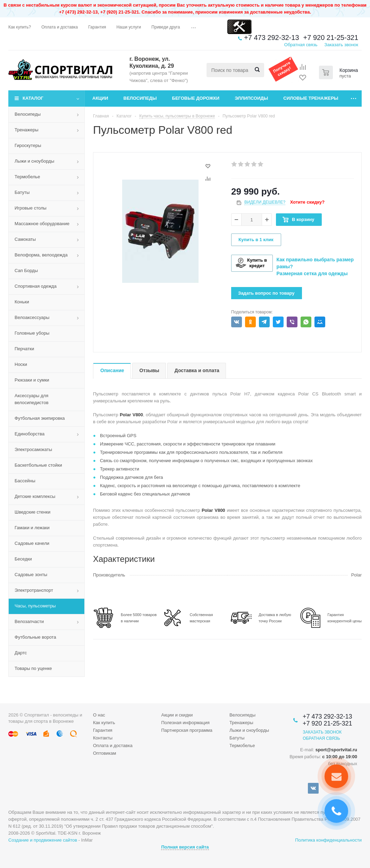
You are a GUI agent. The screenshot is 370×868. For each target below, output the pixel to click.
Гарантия (103, 730)
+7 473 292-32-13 (271, 38)
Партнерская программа (187, 730)
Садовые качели (32, 543)
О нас (99, 715)
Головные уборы (32, 333)
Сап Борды (26, 271)
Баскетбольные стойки (38, 465)
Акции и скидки (177, 715)
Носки (21, 364)
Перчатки (24, 349)
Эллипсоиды (251, 98)
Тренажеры (27, 130)
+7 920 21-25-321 (331, 38)
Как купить (104, 723)
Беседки (23, 559)
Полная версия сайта (185, 847)
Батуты (22, 192)
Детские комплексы (35, 496)
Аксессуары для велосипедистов (32, 399)
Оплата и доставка (113, 746)
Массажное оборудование (42, 224)
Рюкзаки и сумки (32, 380)
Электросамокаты (33, 449)
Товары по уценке (33, 668)
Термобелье (27, 177)
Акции (100, 98)
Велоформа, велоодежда (41, 255)
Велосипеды (140, 98)
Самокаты (25, 239)
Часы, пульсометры (35, 606)
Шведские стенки (32, 512)
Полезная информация (185, 723)
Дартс (21, 653)
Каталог (33, 98)
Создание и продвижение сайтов (43, 840)
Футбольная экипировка (40, 418)
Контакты (103, 738)
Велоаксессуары (32, 317)
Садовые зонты (31, 575)
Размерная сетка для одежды (312, 273)
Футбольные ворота (35, 637)
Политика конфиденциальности (328, 840)
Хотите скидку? (307, 202)
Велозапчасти (29, 621)
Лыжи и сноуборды (34, 161)
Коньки (22, 302)
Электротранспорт (34, 590)
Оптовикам (105, 753)
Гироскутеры (28, 145)
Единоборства (30, 434)
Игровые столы (31, 208)
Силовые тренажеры (311, 98)
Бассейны (25, 481)
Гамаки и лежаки (32, 528)
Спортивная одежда (36, 286)
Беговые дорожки (196, 98)
